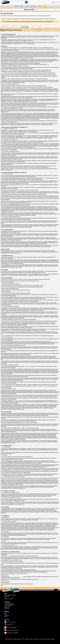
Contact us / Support (8, 599)
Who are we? (7, 596)
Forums (40, 6)
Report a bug (7, 607)
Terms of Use (36, 639)
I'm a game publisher (9, 603)
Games (27, 6)
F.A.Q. (5, 598)
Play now (16, 6)
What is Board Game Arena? (10, 595)
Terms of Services (43, 639)
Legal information (29, 639)
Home (5, 613)
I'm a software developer (9, 605)
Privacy (49, 639)
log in (58, 2)
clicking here (30, 41)
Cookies (53, 639)
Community (33, 6)
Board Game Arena (9, 639)
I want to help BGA (8, 606)
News (22, 6)
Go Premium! (7, 608)
